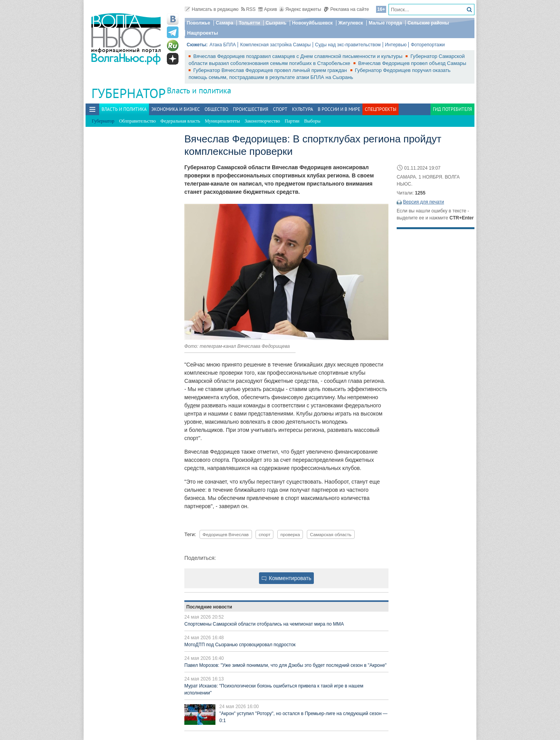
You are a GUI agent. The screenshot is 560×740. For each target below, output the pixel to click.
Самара (225, 23)
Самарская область (331, 534)
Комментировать (287, 578)
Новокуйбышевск (312, 23)
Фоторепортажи (428, 45)
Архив (268, 9)
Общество (216, 109)
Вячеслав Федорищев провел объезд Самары (412, 63)
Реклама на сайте (346, 9)
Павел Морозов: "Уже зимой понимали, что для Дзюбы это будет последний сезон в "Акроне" (285, 665)
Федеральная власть (180, 121)
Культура (303, 109)
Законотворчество (262, 121)
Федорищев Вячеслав (226, 534)
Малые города (385, 23)
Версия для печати (423, 202)
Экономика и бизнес (176, 109)
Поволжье (198, 23)
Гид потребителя (452, 109)
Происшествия (251, 109)
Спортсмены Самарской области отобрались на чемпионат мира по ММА (264, 624)
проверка (290, 534)
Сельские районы (428, 23)
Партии (292, 121)
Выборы (312, 121)
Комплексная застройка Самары (275, 45)
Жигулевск (351, 23)
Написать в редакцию (212, 9)
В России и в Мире (339, 109)
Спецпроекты (381, 109)
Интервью (396, 45)
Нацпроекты (203, 33)
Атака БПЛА (223, 45)
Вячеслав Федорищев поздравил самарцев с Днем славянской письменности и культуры (298, 56)
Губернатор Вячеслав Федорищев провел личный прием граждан (271, 70)
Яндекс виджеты (300, 9)
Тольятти (249, 23)
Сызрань (276, 23)
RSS (248, 9)
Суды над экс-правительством (348, 45)
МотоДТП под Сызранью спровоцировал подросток (240, 645)
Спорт (280, 109)
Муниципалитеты (222, 121)
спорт (264, 534)
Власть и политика (199, 90)
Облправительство (137, 121)
